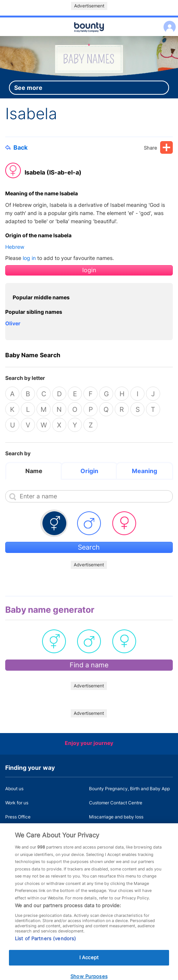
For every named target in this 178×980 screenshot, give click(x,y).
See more (28, 88)
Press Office (18, 817)
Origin (89, 471)
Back (16, 147)
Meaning (144, 471)
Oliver (13, 323)
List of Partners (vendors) (45, 946)
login (89, 270)
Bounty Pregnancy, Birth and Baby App (129, 789)
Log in (168, 22)
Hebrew (15, 247)
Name (34, 471)
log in (29, 258)
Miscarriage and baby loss (116, 817)
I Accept (89, 965)
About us (14, 789)
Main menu (89, 36)
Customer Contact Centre (116, 803)
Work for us (17, 803)
